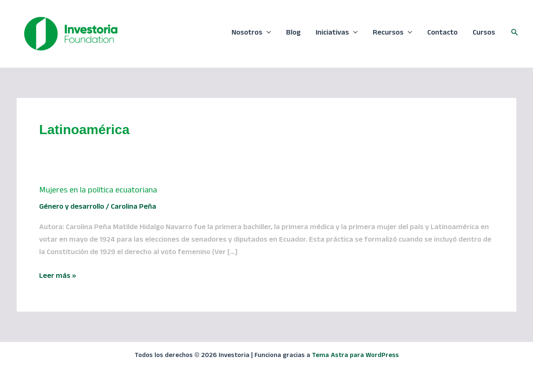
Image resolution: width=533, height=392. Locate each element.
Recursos (392, 34)
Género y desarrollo (72, 208)
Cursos (484, 34)
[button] (515, 34)
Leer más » (58, 277)
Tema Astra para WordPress (355, 356)
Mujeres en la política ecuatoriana (98, 191)
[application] (267, 34)
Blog (293, 34)
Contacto (442, 34)
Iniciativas (337, 34)
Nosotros (251, 34)
